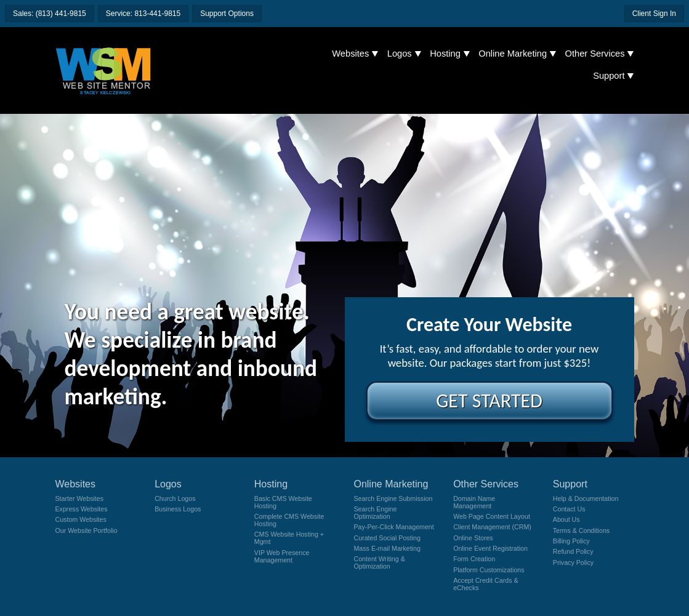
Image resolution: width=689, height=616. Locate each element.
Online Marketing (513, 54)
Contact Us (569, 509)
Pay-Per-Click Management (393, 527)
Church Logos (175, 498)
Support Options (227, 14)
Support (609, 76)
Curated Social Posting (387, 538)
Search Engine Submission (393, 498)
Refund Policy (573, 551)
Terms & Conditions (581, 530)
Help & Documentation (586, 498)
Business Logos (178, 509)
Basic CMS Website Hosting (283, 502)
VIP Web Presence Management (282, 556)
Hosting (445, 54)
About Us (566, 519)
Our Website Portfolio (87, 530)
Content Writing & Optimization (379, 562)
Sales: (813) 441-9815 (50, 14)
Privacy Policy (573, 562)
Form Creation (474, 559)
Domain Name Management (474, 502)
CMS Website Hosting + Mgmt (289, 538)
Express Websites (82, 509)
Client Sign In (654, 14)
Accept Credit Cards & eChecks (486, 584)
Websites (350, 54)
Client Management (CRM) (492, 527)
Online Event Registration (490, 548)
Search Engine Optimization (375, 513)
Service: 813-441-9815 (143, 14)
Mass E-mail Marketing (387, 548)
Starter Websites (80, 498)
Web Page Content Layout (492, 516)
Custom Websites (81, 519)
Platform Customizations (489, 570)
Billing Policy (571, 541)
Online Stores (473, 538)
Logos (400, 54)
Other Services (595, 54)
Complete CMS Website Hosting (289, 520)
